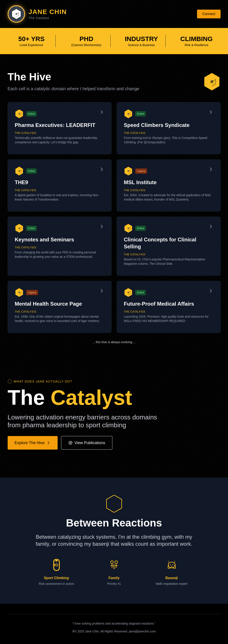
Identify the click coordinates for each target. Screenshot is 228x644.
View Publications (87, 443)
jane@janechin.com (142, 631)
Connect (209, 14)
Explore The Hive (33, 443)
